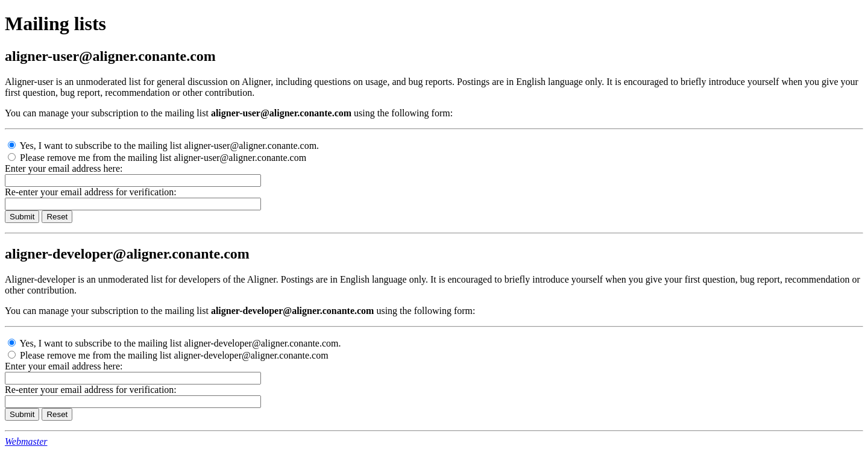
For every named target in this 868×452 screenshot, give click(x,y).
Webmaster (26, 441)
